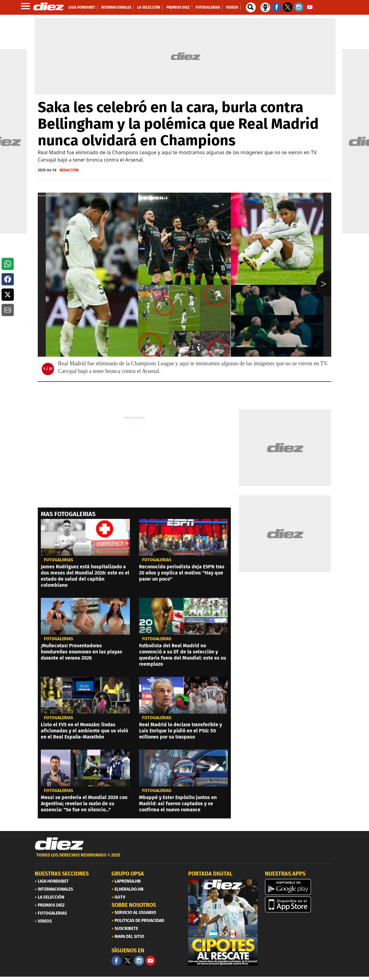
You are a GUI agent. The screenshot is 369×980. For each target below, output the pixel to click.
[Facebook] (116, 961)
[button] (8, 264)
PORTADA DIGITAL (210, 874)
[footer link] (184, 858)
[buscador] (251, 7)
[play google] (300, 887)
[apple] (300, 904)
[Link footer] (59, 844)
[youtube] (150, 961)
